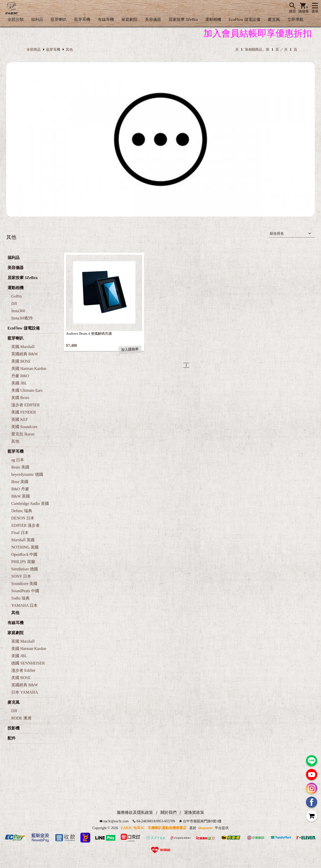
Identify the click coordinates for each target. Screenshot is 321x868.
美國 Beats (20, 398)
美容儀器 (153, 19)
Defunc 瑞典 (22, 511)
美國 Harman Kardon (29, 369)
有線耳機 (106, 19)
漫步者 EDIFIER (25, 405)
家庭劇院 (129, 19)
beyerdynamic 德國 (27, 474)
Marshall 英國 (23, 540)
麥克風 (274, 19)
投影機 (14, 728)
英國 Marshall (23, 347)
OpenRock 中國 (24, 554)
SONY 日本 (21, 576)
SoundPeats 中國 (25, 591)
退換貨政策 (194, 812)
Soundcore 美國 (24, 584)
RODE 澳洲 (21, 718)
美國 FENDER (24, 412)
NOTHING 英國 (25, 547)
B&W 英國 (21, 496)
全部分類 (16, 19)
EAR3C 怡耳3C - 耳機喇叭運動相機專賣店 (154, 828)
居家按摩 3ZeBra (183, 19)
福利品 (37, 19)
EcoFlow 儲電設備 (245, 19)
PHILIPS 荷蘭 (23, 562)
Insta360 (18, 311)
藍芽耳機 (82, 19)
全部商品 (34, 50)
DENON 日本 (23, 518)
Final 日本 (20, 533)
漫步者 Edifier (23, 670)
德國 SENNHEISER (28, 663)
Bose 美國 (20, 482)
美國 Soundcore (24, 427)
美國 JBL (19, 383)
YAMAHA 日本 (24, 605)
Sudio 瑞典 (20, 598)
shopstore (206, 828)
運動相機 (213, 19)
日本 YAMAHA (25, 692)
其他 (69, 50)
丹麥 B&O (20, 376)
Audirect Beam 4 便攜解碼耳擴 (89, 334)
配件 (12, 738)
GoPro (17, 296)
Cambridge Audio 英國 (30, 504)
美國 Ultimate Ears (27, 390)
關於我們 (169, 812)
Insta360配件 (22, 318)
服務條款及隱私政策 (135, 812)
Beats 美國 (20, 467)
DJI (14, 304)
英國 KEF (20, 419)
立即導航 (295, 19)
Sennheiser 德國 (25, 569)
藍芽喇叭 (59, 19)
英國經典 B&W (25, 354)
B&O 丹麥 (20, 489)
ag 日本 (18, 460)
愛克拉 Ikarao (23, 434)
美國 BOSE (21, 361)
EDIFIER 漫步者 (25, 525)
